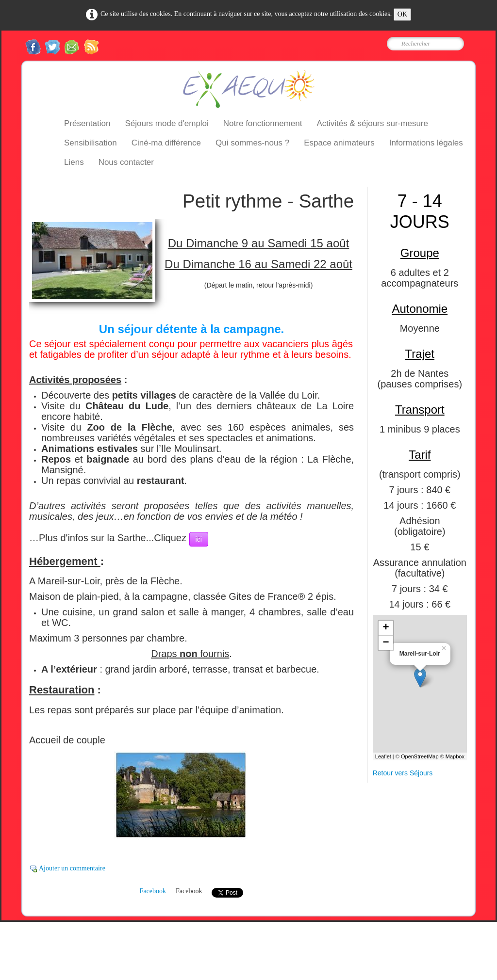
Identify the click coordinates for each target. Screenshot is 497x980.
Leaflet (383, 756)
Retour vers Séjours (403, 773)
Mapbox (455, 756)
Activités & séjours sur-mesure (372, 123)
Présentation (87, 123)
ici (199, 539)
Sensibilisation (91, 143)
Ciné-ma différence (166, 143)
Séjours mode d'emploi (166, 123)
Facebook (153, 891)
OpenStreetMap (420, 756)
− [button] (386, 643)
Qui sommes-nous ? (252, 143)
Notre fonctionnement (263, 123)
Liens (74, 162)
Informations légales (426, 143)
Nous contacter (126, 162)
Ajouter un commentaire (72, 868)
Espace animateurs (339, 143)
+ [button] (386, 628)
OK (402, 14)
